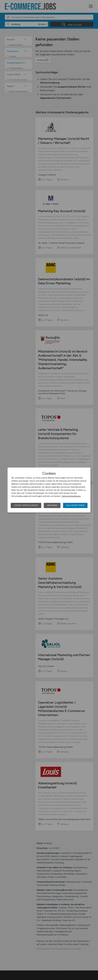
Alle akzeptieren (75, 505)
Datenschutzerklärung (71, 496)
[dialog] (49, 490)
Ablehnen (52, 505)
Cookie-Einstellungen (26, 505)
